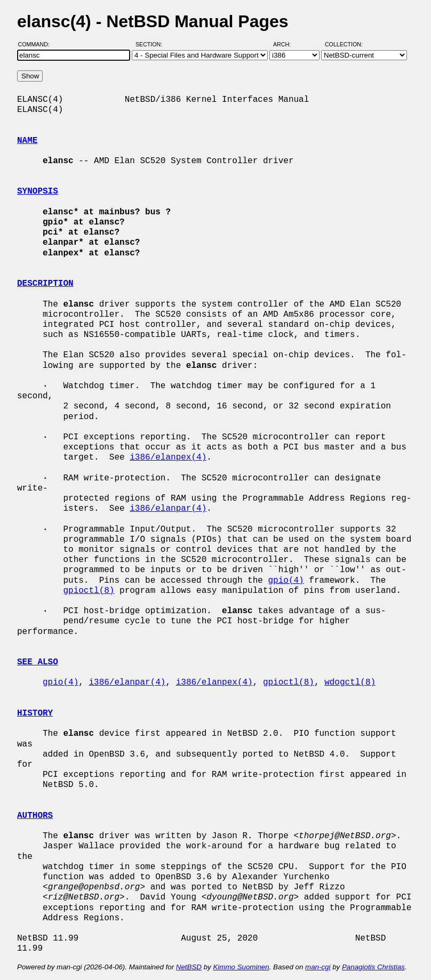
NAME (27, 141)
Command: (37, 44)
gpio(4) (286, 581)
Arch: (287, 44)
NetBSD (189, 967)
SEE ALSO (38, 662)
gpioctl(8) (89, 591)
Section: (151, 44)
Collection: (344, 44)
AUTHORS (35, 816)
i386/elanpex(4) (168, 457)
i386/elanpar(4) (168, 509)
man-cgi (318, 967)
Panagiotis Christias (373, 967)
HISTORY (35, 713)
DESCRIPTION (45, 284)
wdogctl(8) (350, 682)
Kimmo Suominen (241, 967)
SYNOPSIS (38, 191)
